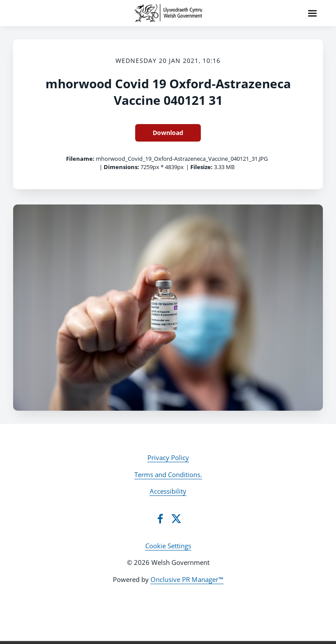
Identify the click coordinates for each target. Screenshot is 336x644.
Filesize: (201, 167)
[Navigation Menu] (312, 13)
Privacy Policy (168, 457)
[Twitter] (176, 519)
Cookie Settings (168, 546)
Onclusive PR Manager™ (187, 579)
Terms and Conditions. (168, 474)
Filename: (80, 159)
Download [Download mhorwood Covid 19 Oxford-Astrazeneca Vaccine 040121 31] (168, 133)
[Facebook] (160, 519)
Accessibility (168, 491)
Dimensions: (121, 167)
